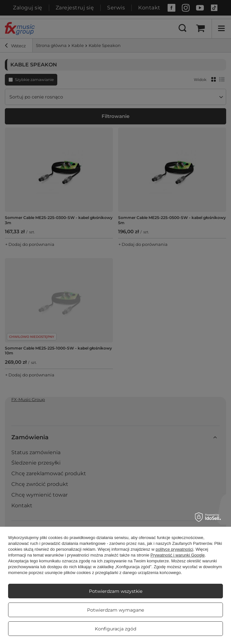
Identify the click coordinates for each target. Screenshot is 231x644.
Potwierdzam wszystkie (116, 591)
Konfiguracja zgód (115, 629)
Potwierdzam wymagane (115, 610)
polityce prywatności (174, 549)
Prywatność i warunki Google (178, 555)
